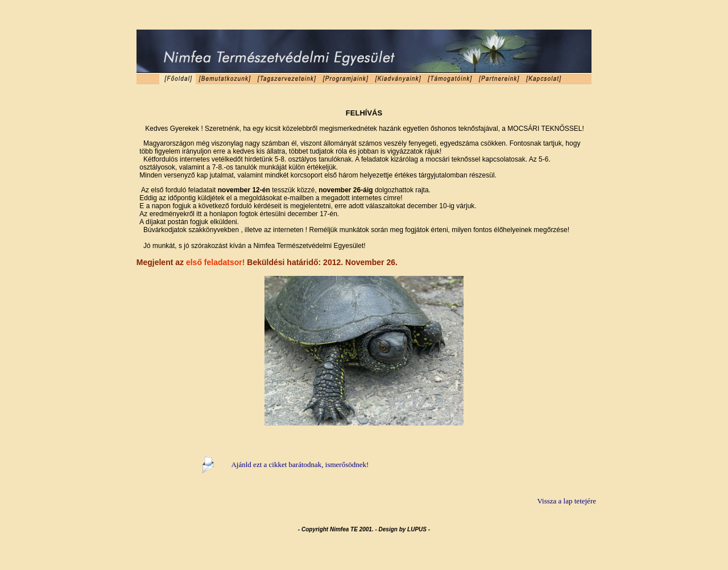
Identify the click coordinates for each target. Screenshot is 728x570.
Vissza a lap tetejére (566, 501)
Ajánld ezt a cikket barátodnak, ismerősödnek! (300, 464)
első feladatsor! (215, 262)
